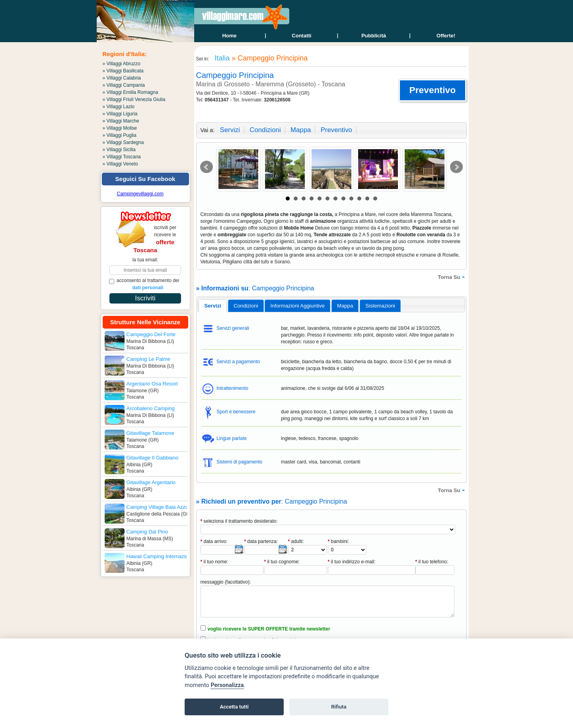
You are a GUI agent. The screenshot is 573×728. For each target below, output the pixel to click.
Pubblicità (374, 36)
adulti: (296, 541)
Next (456, 167)
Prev (207, 167)
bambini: (338, 541)
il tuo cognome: (282, 562)
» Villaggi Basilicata (123, 71)
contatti (301, 36)
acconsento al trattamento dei (144, 284)
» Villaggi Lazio (119, 107)
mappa (301, 130)
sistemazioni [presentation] (380, 306)
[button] (432, 90)
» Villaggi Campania (124, 85)
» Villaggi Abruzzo (122, 64)
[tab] (213, 306)
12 (375, 199)
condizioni (265, 130)
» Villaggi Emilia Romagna (131, 92)
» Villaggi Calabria (122, 78)
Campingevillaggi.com (140, 194)
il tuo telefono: (432, 562)
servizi (230, 130)
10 (359, 199)
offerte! (446, 36)
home (229, 36)
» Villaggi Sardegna (123, 142)
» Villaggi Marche (121, 121)
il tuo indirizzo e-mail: (352, 562)
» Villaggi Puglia (120, 135)
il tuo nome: (214, 562)
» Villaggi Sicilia (119, 150)
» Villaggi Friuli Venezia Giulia (134, 99)
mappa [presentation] (345, 306)
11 (367, 199)
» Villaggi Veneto (120, 164)
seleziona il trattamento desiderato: (239, 521)
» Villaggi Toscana (122, 157)
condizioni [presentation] (246, 306)
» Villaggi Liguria (120, 114)
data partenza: (261, 541)
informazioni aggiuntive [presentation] (298, 306)
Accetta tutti (234, 707)
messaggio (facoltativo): (226, 582)
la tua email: (145, 260)
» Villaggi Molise (120, 128)
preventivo (336, 130)
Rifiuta (339, 707)
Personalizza (227, 685)
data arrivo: (214, 541)
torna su (452, 277)
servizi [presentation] (213, 306)
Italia (221, 58)
